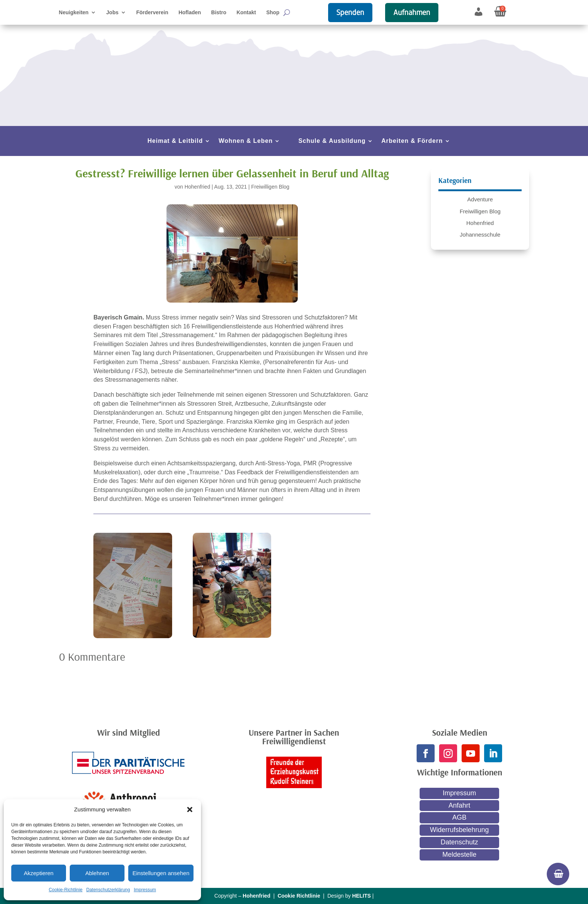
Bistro (219, 13)
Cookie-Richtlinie (66, 890)
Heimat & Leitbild (175, 141)
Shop (273, 13)
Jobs (112, 13)
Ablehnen (97, 873)
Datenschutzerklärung (108, 890)
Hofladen (190, 13)
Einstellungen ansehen (161, 873)
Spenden (350, 12)
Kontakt (246, 13)
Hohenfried (197, 187)
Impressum (145, 890)
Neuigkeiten (74, 13)
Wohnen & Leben (246, 141)
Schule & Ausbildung (332, 141)
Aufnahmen (412, 12)
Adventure (480, 199)
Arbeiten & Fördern (412, 141)
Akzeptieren (38, 873)
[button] (190, 810)
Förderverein (152, 13)
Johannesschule (480, 235)
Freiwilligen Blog (270, 187)
